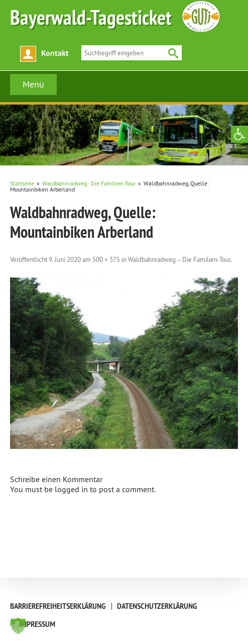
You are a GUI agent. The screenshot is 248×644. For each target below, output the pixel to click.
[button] (18, 626)
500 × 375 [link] (106, 259)
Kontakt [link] (55, 53)
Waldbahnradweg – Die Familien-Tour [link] (179, 259)
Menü (33, 84)
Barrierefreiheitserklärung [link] (58, 606)
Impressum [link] (37, 624)
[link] (239, 134)
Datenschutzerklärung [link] (157, 606)
